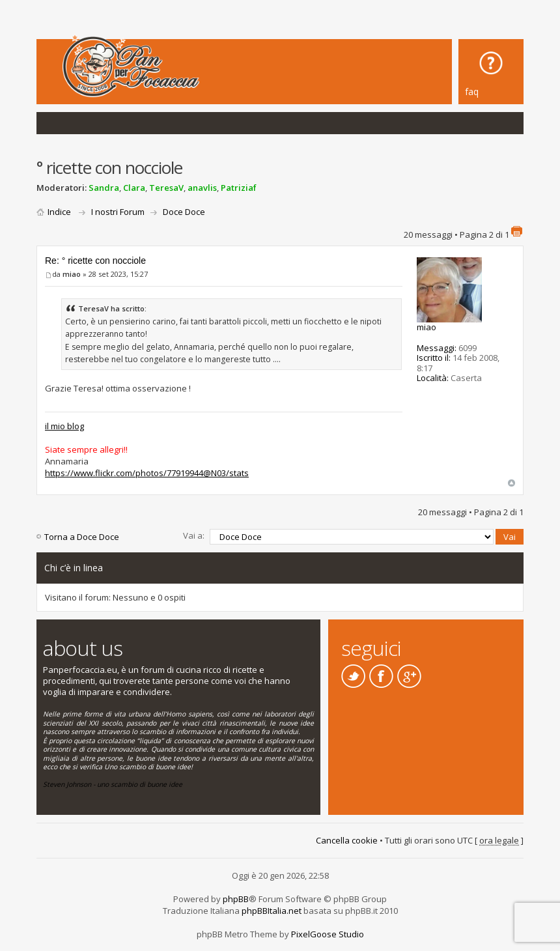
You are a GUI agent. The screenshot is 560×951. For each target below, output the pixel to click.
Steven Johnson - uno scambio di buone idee (113, 784)
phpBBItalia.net (272, 911)
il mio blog (64, 426)
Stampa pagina (516, 231)
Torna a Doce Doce (82, 537)
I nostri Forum (118, 212)
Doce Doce (184, 212)
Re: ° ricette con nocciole (95, 261)
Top (511, 483)
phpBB (236, 899)
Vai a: (194, 535)
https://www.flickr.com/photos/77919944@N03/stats (147, 473)
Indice (59, 212)
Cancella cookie (347, 840)
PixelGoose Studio (328, 934)
